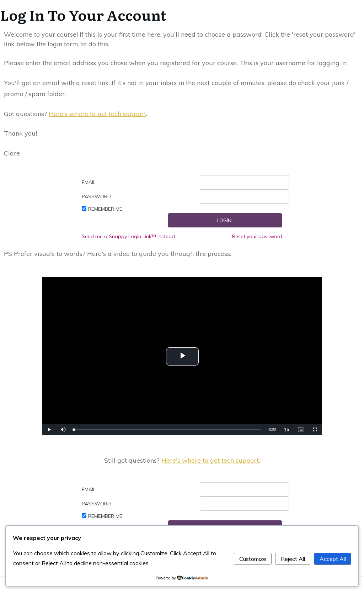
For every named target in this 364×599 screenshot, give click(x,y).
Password (96, 196)
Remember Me (105, 209)
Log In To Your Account (83, 14)
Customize (253, 559)
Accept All (333, 559)
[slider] (167, 430)
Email (89, 182)
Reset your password (257, 236)
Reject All (293, 559)
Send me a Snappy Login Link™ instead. (129, 236)
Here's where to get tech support (97, 114)
